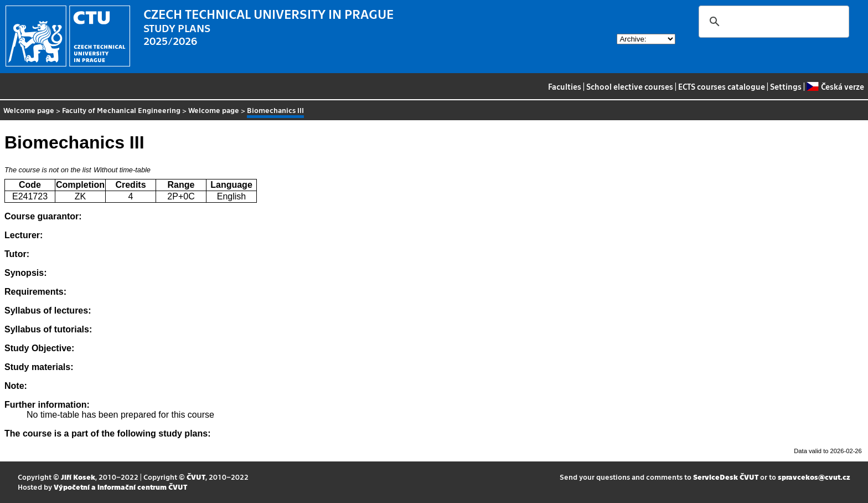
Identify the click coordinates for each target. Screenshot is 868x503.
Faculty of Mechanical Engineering (121, 110)
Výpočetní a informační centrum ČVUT (120, 487)
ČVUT (196, 477)
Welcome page (29, 110)
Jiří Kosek (78, 477)
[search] (772, 22)
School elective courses (630, 86)
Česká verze (835, 86)
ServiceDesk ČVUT (726, 477)
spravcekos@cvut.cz (814, 477)
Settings (786, 86)
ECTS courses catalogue (722, 86)
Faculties (565, 86)
